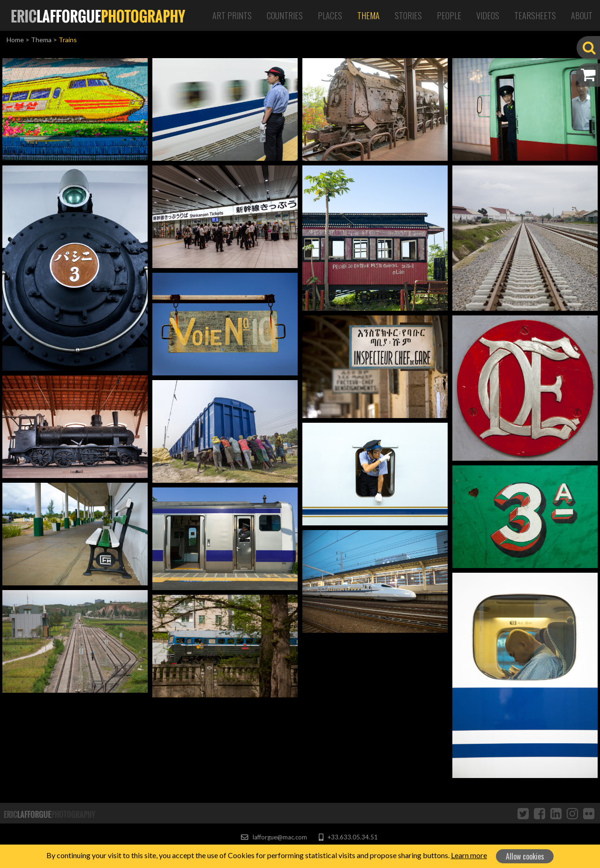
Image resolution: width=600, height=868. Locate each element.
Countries (285, 15)
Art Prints (232, 15)
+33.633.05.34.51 (348, 837)
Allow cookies (525, 856)
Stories (408, 15)
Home (15, 40)
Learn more (469, 855)
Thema (368, 15)
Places (330, 15)
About (582, 15)
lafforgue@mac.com (274, 837)
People (449, 15)
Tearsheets (535, 15)
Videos (488, 15)
